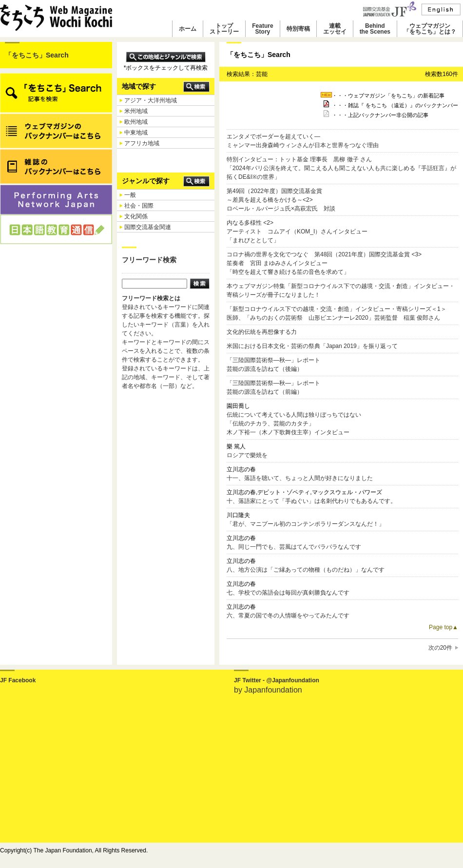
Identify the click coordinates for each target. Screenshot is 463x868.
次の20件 (440, 648)
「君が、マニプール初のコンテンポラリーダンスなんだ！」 (306, 524)
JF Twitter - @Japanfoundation (277, 680)
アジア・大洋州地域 (151, 100)
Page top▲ (444, 627)
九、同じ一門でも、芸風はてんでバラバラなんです (294, 547)
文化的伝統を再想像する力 (262, 332)
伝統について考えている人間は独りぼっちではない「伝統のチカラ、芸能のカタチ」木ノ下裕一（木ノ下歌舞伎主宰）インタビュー (294, 424)
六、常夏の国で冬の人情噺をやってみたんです (288, 616)
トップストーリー (224, 29)
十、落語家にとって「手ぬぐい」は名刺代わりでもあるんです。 (311, 501)
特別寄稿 (298, 29)
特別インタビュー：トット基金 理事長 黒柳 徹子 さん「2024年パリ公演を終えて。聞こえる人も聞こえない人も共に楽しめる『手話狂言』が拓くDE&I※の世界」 (341, 168)
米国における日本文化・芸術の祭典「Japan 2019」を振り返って (312, 346)
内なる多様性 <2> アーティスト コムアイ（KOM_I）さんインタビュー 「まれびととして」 (297, 231)
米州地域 (136, 111)
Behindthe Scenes (375, 29)
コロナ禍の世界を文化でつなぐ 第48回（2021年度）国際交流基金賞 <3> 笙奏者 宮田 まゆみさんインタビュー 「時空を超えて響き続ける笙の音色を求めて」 (324, 263)
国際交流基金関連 (148, 227)
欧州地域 (136, 122)
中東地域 (136, 133)
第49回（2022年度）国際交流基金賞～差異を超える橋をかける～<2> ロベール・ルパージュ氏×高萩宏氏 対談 (281, 200)
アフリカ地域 (142, 143)
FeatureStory (262, 29)
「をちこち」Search (37, 55)
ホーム (188, 29)
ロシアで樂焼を (247, 455)
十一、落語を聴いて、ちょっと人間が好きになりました (300, 478)
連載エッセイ (335, 29)
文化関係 (136, 216)
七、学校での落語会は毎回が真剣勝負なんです (288, 593)
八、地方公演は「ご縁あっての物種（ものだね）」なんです (306, 570)
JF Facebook (18, 680)
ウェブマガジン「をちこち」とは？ (430, 29)
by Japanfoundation (268, 690)
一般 (130, 195)
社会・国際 (139, 206)
